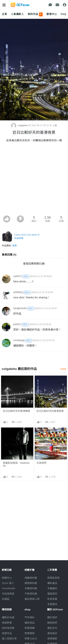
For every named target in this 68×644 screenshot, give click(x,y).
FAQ (63, 14)
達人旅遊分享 (9, 639)
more (63, 369)
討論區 (6, 599)
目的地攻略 (8, 628)
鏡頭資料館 (31, 583)
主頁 (4, 14)
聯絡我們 (52, 623)
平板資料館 (31, 594)
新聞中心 (7, 578)
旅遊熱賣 (7, 623)
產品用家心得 (32, 599)
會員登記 (52, 633)
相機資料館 (31, 578)
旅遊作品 (7, 633)
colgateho (20, 125)
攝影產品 (52, 583)
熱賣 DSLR (31, 639)
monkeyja (19, 340)
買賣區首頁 (53, 578)
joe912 (17, 324)
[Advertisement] (34, 180)
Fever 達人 (8, 583)
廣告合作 (52, 628)
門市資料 (30, 617)
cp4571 (18, 276)
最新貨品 (30, 623)
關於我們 (52, 617)
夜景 (15, 246)
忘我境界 (41, 463)
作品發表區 (8, 594)
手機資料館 (31, 588)
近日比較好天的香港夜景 (50, 411)
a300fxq (18, 292)
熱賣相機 (30, 628)
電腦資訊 (52, 594)
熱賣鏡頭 (30, 633)
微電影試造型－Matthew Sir (16, 464)
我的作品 (35, 14)
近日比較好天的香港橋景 (16, 411)
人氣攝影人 (17, 14)
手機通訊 (52, 588)
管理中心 (52, 14)
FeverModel (8, 588)
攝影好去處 (8, 617)
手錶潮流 (52, 604)
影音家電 (52, 599)
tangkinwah (20, 308)
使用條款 (52, 639)
